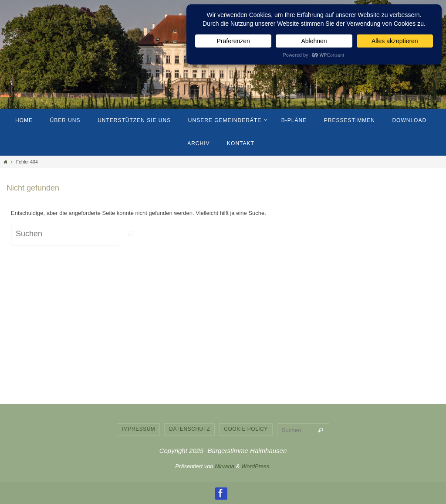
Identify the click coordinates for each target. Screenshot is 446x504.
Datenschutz (189, 429)
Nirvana (225, 466)
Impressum (138, 429)
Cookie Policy (246, 429)
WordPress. (256, 466)
